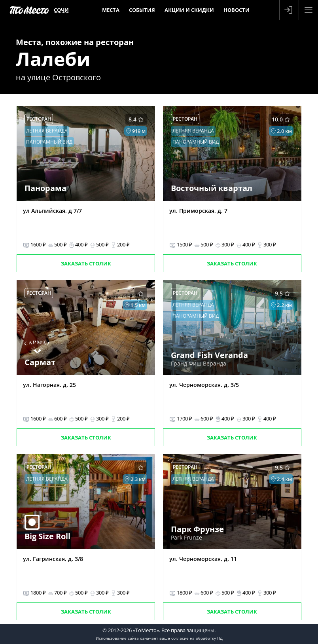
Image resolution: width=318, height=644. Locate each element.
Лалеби (53, 59)
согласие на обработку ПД (197, 638)
